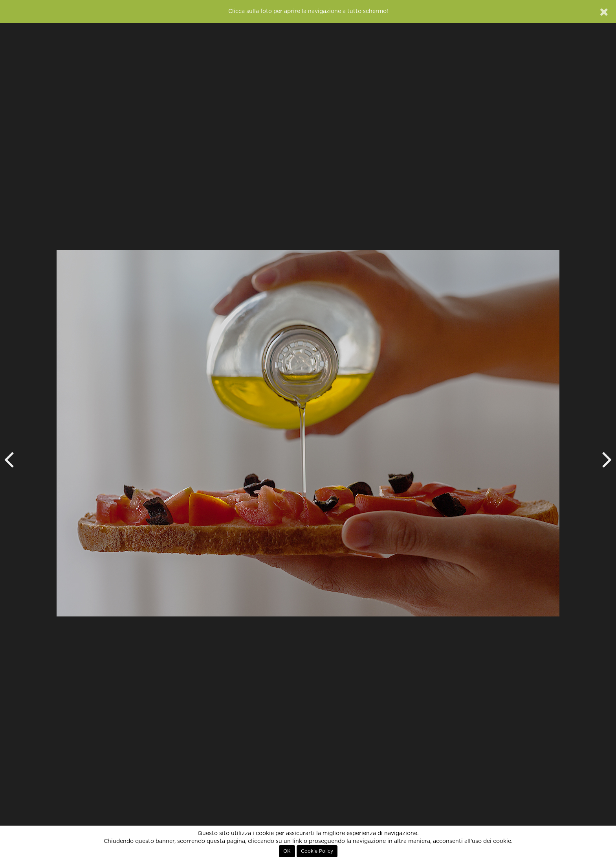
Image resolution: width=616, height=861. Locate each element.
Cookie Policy (317, 851)
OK (287, 851)
